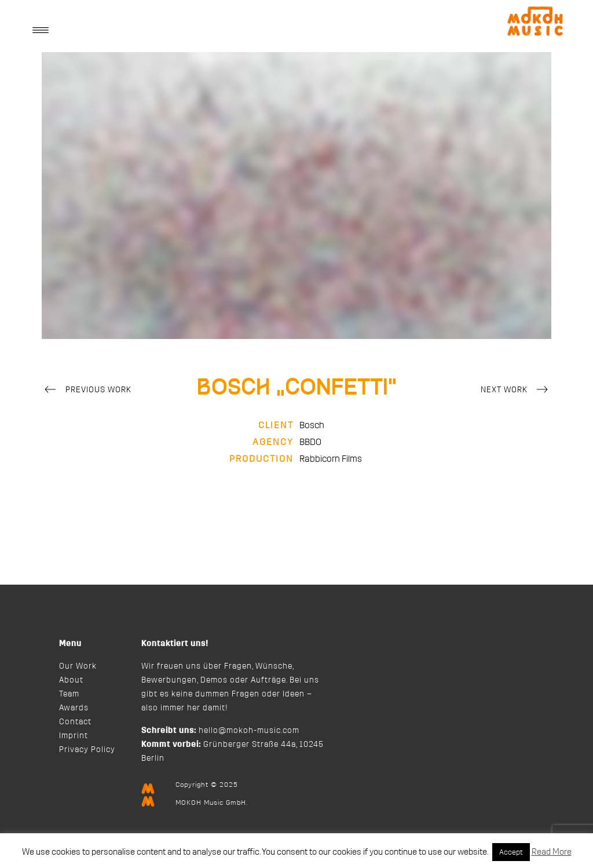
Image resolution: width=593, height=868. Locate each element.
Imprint (74, 736)
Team (69, 694)
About (71, 680)
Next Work (516, 391)
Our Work (78, 666)
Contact (75, 722)
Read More (552, 852)
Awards (74, 708)
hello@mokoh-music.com (249, 731)
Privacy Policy (87, 750)
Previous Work (87, 391)
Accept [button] (511, 852)
